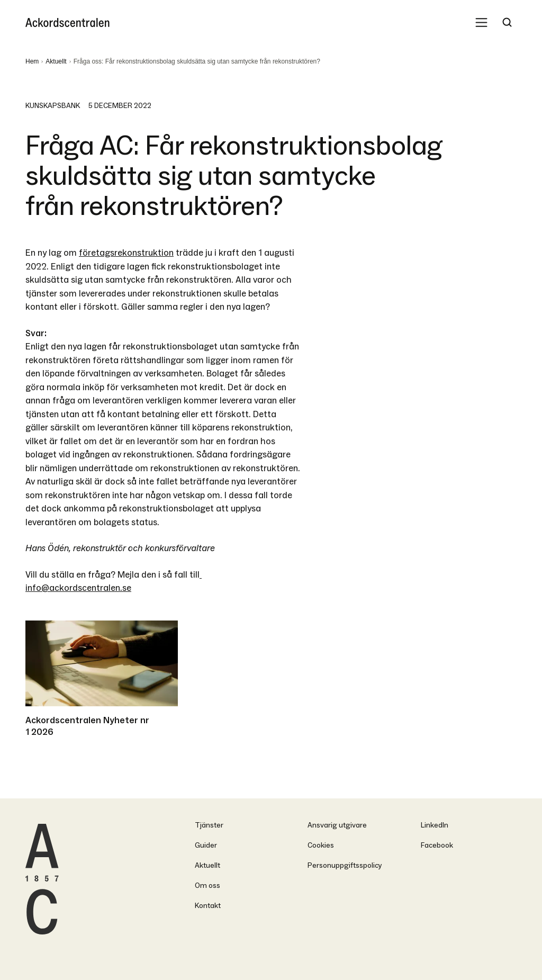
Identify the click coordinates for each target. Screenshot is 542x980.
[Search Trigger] (507, 22)
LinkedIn (435, 825)
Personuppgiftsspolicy (345, 865)
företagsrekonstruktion (126, 253)
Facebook (437, 845)
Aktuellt (56, 61)
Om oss (207, 885)
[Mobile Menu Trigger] (481, 22)
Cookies (321, 845)
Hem (32, 61)
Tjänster (209, 825)
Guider (206, 845)
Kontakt (208, 906)
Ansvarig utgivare (337, 825)
